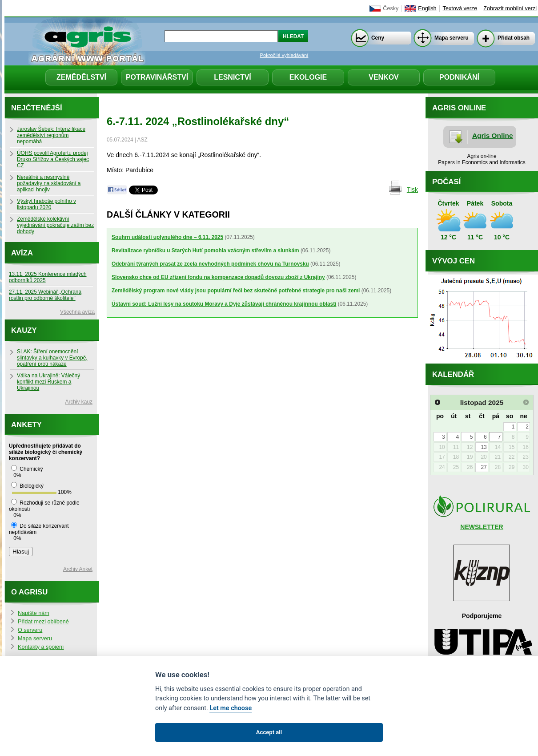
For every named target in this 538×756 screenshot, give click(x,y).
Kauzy (24, 330)
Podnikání (459, 77)
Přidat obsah (514, 38)
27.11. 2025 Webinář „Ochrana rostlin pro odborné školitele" (45, 295)
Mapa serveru (452, 38)
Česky (391, 8)
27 (484, 467)
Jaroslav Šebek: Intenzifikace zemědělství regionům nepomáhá (51, 135)
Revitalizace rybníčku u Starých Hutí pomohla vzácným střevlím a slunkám (205, 251)
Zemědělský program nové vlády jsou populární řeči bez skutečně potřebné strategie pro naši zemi (236, 291)
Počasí (446, 182)
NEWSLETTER (482, 527)
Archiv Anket (78, 569)
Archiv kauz (79, 402)
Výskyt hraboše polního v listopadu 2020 (46, 204)
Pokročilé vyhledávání (284, 55)
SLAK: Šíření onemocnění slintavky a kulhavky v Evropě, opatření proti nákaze (52, 358)
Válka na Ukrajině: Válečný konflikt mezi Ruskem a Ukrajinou (48, 382)
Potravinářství (157, 77)
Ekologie (308, 77)
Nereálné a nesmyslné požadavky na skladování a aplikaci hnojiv (49, 183)
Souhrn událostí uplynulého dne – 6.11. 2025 (167, 237)
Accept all (269, 732)
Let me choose (231, 708)
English (427, 8)
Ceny (378, 38)
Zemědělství (81, 77)
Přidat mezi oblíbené (43, 622)
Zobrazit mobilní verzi (510, 8)
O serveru (30, 630)
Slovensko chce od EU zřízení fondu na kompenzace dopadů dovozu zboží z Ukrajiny (218, 277)
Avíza (22, 253)
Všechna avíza (77, 312)
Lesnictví (233, 77)
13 (484, 447)
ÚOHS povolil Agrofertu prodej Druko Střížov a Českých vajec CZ (53, 159)
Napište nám (34, 613)
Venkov (384, 77)
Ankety (26, 425)
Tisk (412, 190)
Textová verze (460, 8)
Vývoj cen (454, 261)
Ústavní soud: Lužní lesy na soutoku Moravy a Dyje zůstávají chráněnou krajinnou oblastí (224, 304)
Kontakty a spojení (41, 647)
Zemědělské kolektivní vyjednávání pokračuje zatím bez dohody (55, 225)
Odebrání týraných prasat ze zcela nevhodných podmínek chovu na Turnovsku (210, 264)
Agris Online (493, 135)
